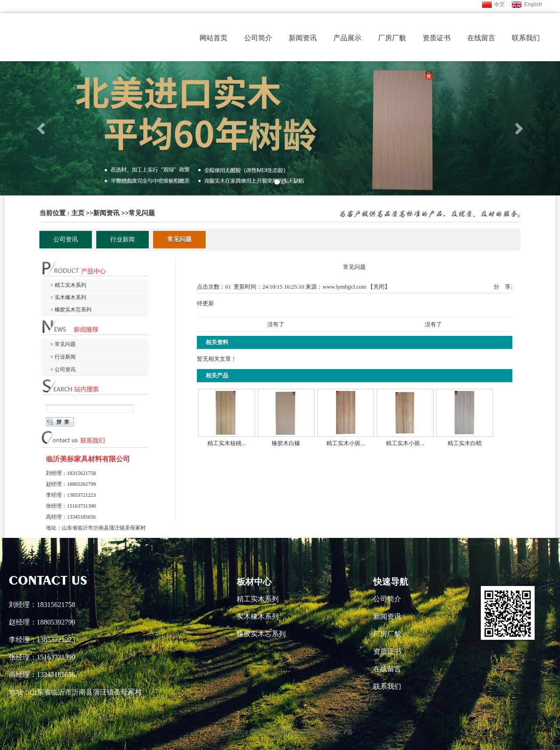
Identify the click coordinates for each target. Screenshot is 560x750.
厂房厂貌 (392, 38)
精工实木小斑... (346, 443)
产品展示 (347, 38)
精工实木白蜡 (465, 443)
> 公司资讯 (63, 370)
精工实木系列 (258, 599)
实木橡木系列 (258, 616)
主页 (78, 213)
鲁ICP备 (341, 732)
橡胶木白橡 (286, 443)
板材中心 (254, 582)
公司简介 (258, 38)
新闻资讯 (303, 38)
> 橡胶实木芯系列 (71, 310)
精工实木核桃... (227, 443)
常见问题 (142, 213)
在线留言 (481, 38)
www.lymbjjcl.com (344, 287)
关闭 (379, 287)
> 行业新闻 (63, 357)
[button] (42, 128)
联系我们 (526, 38)
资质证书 (437, 38)
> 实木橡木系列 (68, 297)
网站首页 (213, 38)
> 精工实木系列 (68, 285)
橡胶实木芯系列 (261, 634)
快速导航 (391, 582)
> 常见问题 (63, 344)
